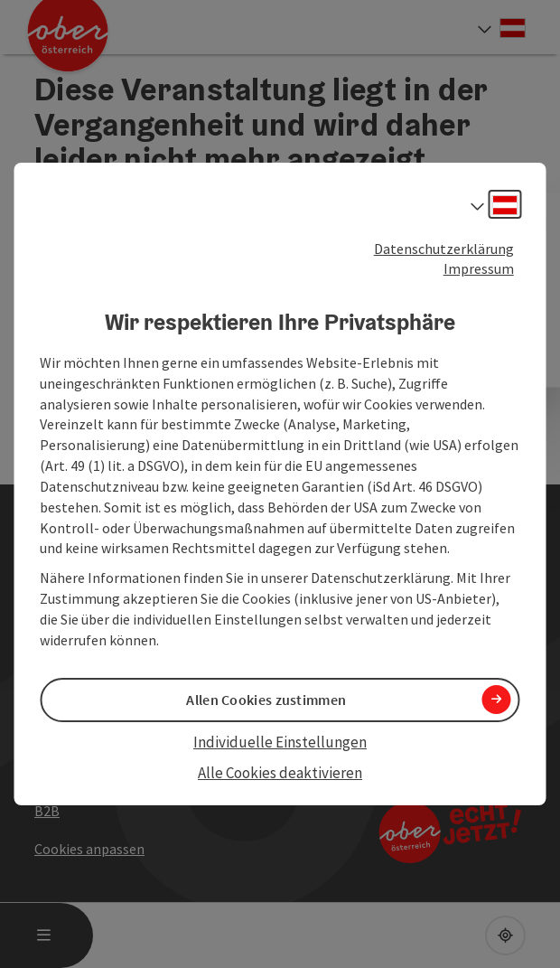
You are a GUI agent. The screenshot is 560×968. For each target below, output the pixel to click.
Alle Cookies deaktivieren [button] (280, 773)
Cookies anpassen (89, 849)
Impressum (479, 268)
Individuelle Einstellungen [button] (280, 742)
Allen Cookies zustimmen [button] (266, 700)
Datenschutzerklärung (444, 249)
